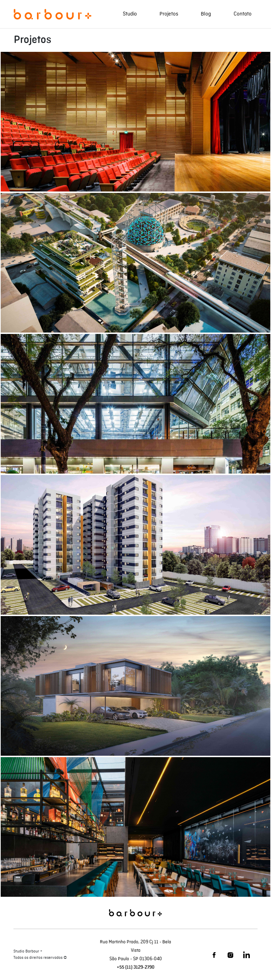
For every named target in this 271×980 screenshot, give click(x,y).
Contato (243, 14)
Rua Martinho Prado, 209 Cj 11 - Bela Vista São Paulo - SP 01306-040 (135, 950)
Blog (206, 14)
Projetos (169, 14)
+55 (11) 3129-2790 (136, 967)
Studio (130, 14)
